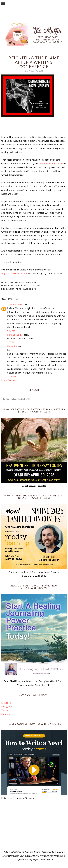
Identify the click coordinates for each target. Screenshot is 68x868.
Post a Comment (10, 380)
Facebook (6, 703)
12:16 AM (12, 376)
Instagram (6, 707)
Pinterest (6, 714)
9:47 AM (11, 331)
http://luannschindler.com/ (14, 273)
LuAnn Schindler (28, 282)
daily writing (11, 282)
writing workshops (26, 289)
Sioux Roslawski (15, 304)
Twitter (5, 710)
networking (8, 286)
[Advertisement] (34, 825)
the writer (12, 346)
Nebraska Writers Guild (50, 164)
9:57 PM (11, 342)
